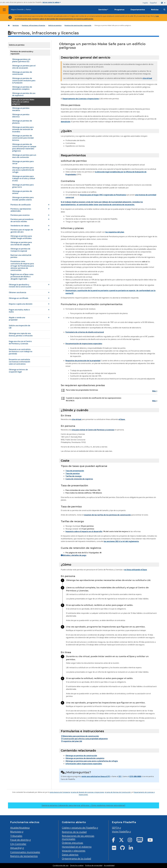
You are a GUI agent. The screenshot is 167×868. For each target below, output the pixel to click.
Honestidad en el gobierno (77, 847)
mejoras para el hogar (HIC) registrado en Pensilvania (103, 195)
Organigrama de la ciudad (76, 858)
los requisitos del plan (115, 232)
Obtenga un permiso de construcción (81, 756)
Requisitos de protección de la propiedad (83, 361)
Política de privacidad (94, 865)
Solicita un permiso (55, 25)
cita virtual (147, 78)
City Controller (18, 844)
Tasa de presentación (75, 471)
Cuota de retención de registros (79, 479)
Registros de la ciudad (74, 832)
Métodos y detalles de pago (74, 555)
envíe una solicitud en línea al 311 (96, 776)
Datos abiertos (70, 855)
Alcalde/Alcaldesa (20, 828)
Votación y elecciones (74, 851)
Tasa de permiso (73, 473)
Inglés (145, 3)
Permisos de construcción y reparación (78, 25)
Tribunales (16, 836)
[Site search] (164, 10)
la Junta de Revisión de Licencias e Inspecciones (87, 792)
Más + (155, 391)
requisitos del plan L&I (71, 741)
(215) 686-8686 (135, 776)
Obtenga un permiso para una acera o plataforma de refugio (92, 761)
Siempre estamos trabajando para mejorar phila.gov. (83, 805)
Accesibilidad (109, 865)
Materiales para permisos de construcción (80, 736)
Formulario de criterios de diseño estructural (85, 332)
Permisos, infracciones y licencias (33, 25)
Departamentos (138, 10)
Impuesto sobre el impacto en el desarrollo (84, 531)
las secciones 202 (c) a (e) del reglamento (121, 541)
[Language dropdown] (164, 3)
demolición (66, 122)
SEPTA (115, 828)
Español (153, 3)
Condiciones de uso (61, 865)
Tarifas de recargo (73, 476)
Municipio (16, 832)
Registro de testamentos (24, 856)
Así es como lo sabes (52, 2)
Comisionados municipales (25, 852)
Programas (119, 10)
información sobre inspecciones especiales (84, 764)
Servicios (103, 10)
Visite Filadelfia (120, 831)
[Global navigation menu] (4, 10)
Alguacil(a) (16, 848)
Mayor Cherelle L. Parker (21, 10)
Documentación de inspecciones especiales (84, 344)
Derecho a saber (77, 865)
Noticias (155, 10)
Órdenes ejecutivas (72, 843)
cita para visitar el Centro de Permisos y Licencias (93, 430)
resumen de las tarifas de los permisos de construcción (107, 515)
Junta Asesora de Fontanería (60, 792)
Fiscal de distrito (19, 840)
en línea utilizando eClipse (136, 570)
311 (120, 776)
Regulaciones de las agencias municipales (78, 837)
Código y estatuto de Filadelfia (79, 828)
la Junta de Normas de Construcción (118, 792)
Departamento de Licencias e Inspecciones (81, 99)
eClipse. (122, 419)
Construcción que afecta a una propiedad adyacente (84, 739)
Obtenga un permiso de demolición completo (85, 758)
